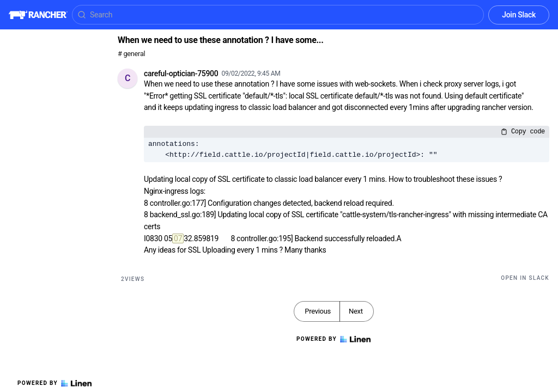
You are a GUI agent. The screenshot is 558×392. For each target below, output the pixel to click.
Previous (318, 311)
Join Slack (519, 15)
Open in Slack (525, 278)
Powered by (54, 383)
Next (356, 311)
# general (131, 54)
